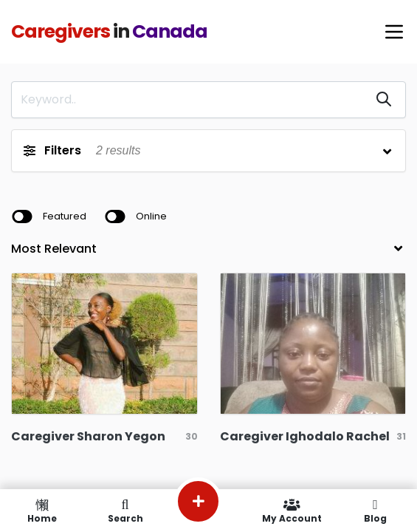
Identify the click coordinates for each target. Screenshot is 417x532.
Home (42, 511)
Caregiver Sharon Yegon (88, 436)
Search (125, 511)
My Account (292, 511)
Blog (375, 511)
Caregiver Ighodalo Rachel (305, 436)
